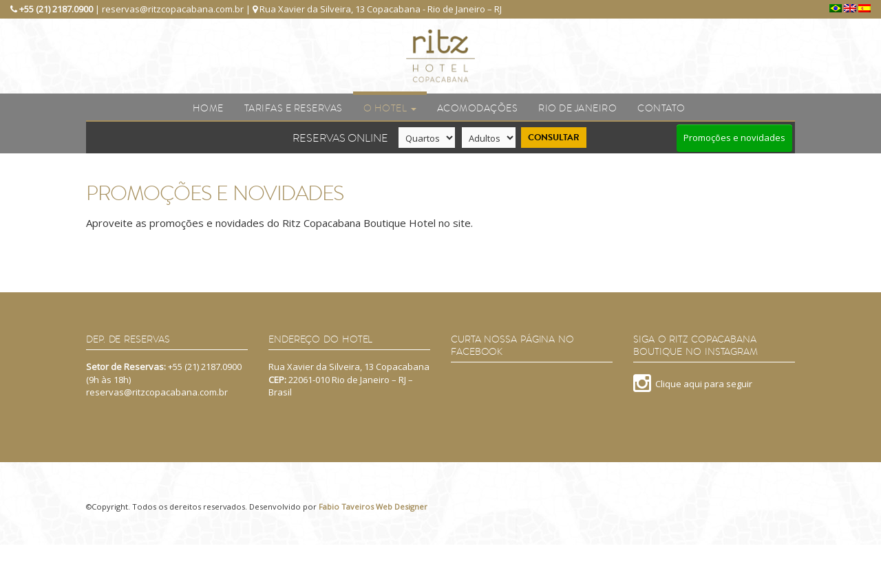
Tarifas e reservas (294, 108)
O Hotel (390, 108)
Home (208, 108)
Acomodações (478, 108)
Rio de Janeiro (577, 108)
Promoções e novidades (734, 138)
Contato (661, 108)
